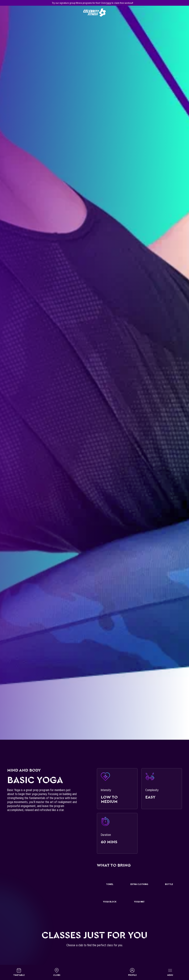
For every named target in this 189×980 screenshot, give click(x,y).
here (109, 3)
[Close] (180, 3)
